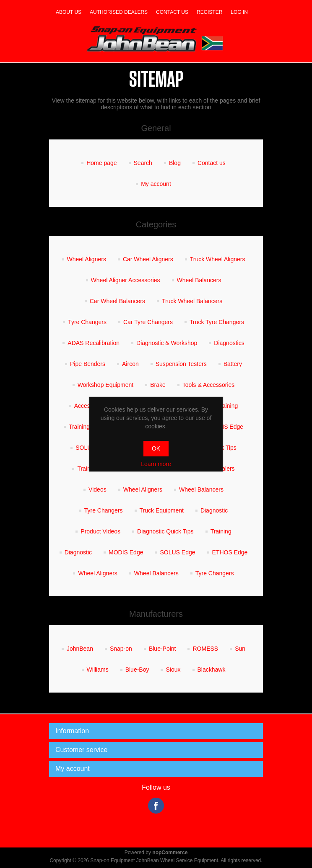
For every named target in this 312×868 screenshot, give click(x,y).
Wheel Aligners (87, 259)
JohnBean (80, 649)
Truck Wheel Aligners (218, 259)
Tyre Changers (87, 322)
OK (156, 448)
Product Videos (100, 531)
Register (209, 12)
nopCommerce (170, 853)
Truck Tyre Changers (217, 322)
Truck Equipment (162, 510)
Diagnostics (229, 343)
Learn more (156, 464)
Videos (97, 489)
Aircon (130, 364)
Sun (240, 649)
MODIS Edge (226, 427)
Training (227, 406)
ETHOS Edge (230, 552)
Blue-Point (162, 649)
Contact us (172, 12)
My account (156, 184)
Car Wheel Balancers (117, 301)
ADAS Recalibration (94, 343)
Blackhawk (212, 670)
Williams (98, 670)
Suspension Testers (181, 364)
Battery (233, 364)
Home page (101, 163)
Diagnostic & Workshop (167, 343)
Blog (175, 163)
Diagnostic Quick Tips (165, 531)
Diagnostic (214, 510)
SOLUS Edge (177, 552)
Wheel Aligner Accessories (126, 280)
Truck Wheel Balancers (192, 301)
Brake (158, 385)
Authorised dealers (119, 12)
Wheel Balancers (199, 280)
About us (69, 12)
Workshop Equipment (106, 385)
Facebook (156, 806)
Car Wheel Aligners (148, 259)
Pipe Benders (88, 364)
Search (143, 163)
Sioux (173, 670)
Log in (239, 12)
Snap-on (121, 649)
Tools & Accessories (209, 385)
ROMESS (205, 649)
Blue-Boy (137, 670)
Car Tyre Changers (148, 322)
